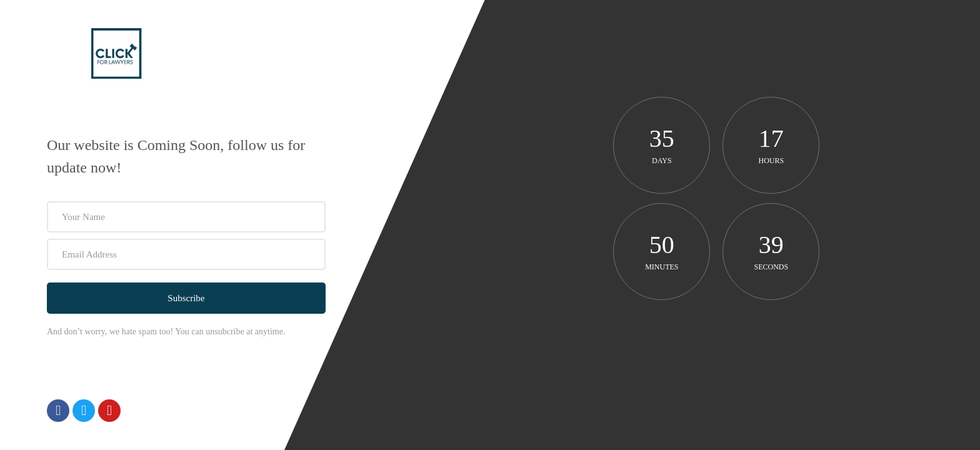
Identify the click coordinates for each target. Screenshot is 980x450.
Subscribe (186, 298)
